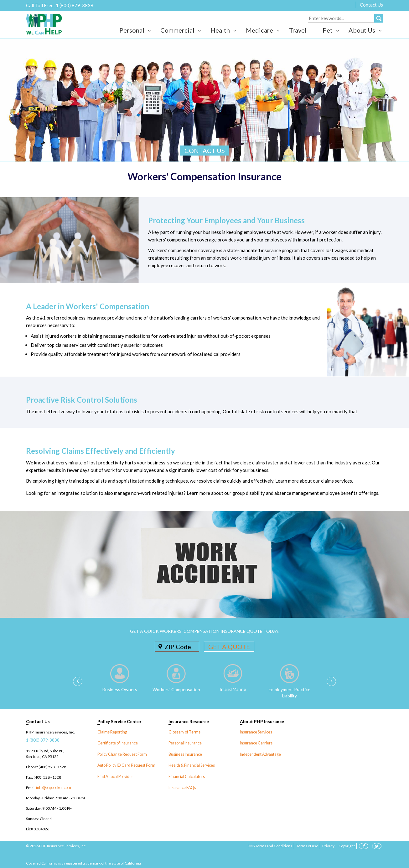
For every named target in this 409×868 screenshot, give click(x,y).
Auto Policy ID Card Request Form (126, 765)
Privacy (328, 846)
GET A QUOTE (229, 647)
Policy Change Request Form (122, 754)
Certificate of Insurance (117, 743)
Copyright (347, 846)
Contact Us (371, 5)
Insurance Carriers (256, 743)
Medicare (259, 30)
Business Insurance (185, 754)
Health (220, 30)
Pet (328, 30)
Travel (298, 30)
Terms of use (307, 846)
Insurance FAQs (182, 787)
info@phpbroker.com (54, 788)
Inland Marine (233, 689)
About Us (362, 30)
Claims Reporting (112, 732)
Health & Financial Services (191, 765)
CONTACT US (205, 151)
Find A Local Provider (115, 776)
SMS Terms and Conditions (270, 846)
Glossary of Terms (184, 732)
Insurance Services (256, 732)
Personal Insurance (185, 743)
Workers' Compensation (176, 689)
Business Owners (120, 689)
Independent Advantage (260, 754)
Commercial (177, 30)
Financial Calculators (186, 776)
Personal (132, 30)
